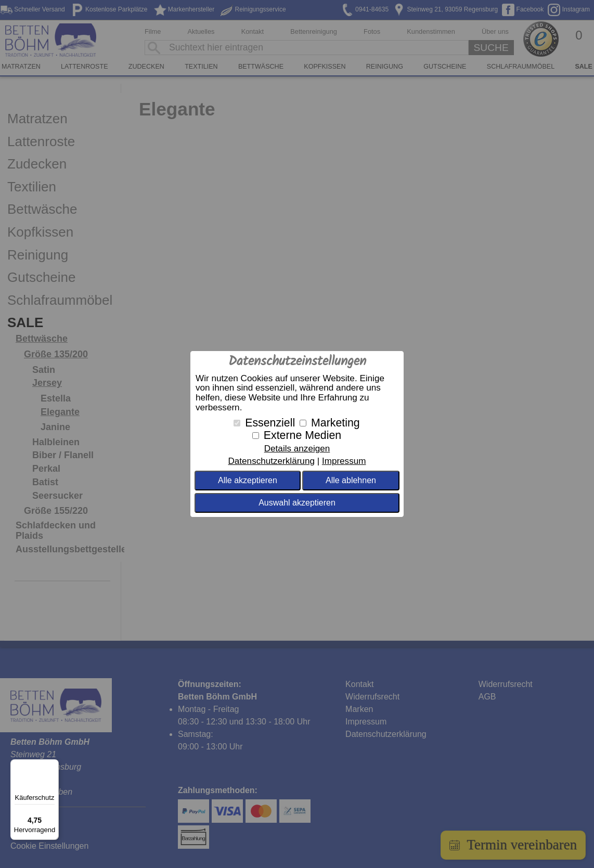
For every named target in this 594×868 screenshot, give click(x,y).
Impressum (344, 461)
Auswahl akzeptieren (297, 503)
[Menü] (53, 766)
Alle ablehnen (351, 480)
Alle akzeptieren (248, 480)
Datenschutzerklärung (271, 461)
